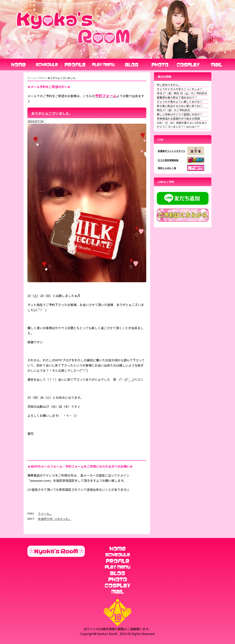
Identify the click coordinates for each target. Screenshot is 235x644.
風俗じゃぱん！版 (167, 168)
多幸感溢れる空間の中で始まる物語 (178, 118)
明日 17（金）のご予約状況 (173, 110)
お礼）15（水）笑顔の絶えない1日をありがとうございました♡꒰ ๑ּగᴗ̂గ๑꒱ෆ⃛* (182, 125)
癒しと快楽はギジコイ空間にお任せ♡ (180, 114)
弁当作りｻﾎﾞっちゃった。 (55, 519)
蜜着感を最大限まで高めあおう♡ (177, 97)
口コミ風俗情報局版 (168, 160)
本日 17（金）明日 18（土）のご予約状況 (182, 93)
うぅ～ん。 (45, 514)
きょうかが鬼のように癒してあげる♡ (180, 102)
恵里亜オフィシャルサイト (172, 151)
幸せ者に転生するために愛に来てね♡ (180, 106)
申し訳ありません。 (169, 85)
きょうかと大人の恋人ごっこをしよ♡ (180, 89)
